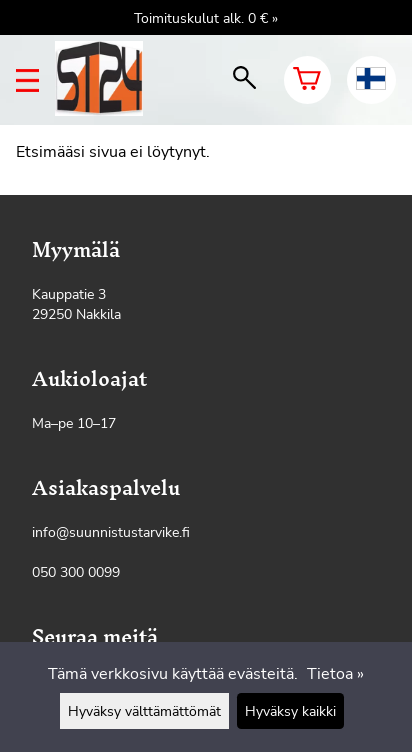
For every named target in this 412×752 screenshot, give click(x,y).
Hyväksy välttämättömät (144, 711)
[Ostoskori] (307, 80)
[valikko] (27, 80)
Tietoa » (335, 674)
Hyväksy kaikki (290, 711)
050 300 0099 (76, 572)
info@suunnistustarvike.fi (111, 532)
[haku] (244, 80)
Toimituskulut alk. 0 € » (206, 18)
